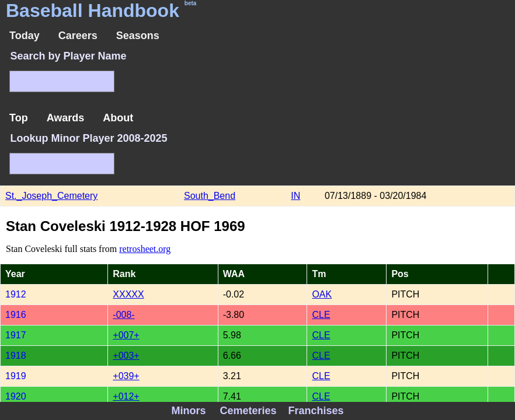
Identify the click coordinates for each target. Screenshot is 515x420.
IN (295, 196)
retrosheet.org (145, 249)
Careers (78, 36)
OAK (322, 294)
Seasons (138, 36)
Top (19, 118)
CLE (321, 315)
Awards (66, 118)
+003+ (126, 356)
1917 (16, 335)
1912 (16, 294)
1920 (16, 396)
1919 (16, 376)
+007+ (126, 335)
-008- (123, 315)
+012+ (126, 396)
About (118, 118)
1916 (16, 315)
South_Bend (210, 196)
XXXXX (128, 294)
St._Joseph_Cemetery (51, 196)
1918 (16, 356)
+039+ (126, 376)
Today (25, 36)
